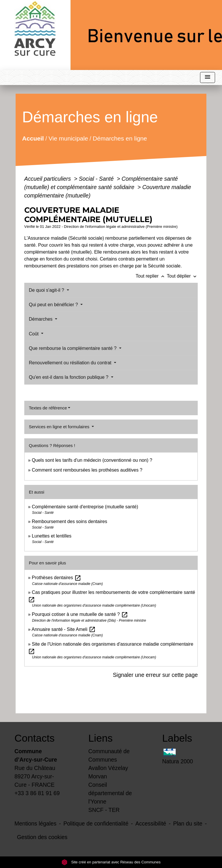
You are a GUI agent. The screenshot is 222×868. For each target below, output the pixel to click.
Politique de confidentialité (96, 823)
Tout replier (151, 276)
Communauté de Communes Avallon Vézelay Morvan (109, 764)
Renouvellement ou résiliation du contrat (71, 363)
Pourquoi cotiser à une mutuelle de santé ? (80, 614)
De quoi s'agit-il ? (47, 290)
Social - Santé (97, 179)
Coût (34, 334)
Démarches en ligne (120, 138)
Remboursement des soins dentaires (70, 521)
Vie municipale (68, 138)
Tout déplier (182, 276)
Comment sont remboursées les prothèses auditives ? (87, 470)
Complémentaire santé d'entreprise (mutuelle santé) (85, 507)
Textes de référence (48, 408)
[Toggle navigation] (208, 78)
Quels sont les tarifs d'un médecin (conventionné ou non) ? (92, 460)
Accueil (33, 138)
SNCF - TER (104, 810)
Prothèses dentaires (57, 578)
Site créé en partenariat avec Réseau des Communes (111, 862)
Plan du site (188, 823)
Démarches (41, 319)
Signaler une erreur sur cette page (155, 675)
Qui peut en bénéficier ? (54, 305)
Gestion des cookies (42, 837)
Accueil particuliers (48, 179)
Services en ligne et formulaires (60, 427)
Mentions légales (35, 823)
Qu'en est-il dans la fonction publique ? (69, 377)
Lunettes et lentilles (52, 536)
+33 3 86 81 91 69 (37, 793)
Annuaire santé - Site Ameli (63, 629)
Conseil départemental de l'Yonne (110, 793)
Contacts (35, 738)
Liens (101, 738)
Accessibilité (151, 823)
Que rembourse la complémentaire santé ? (73, 348)
